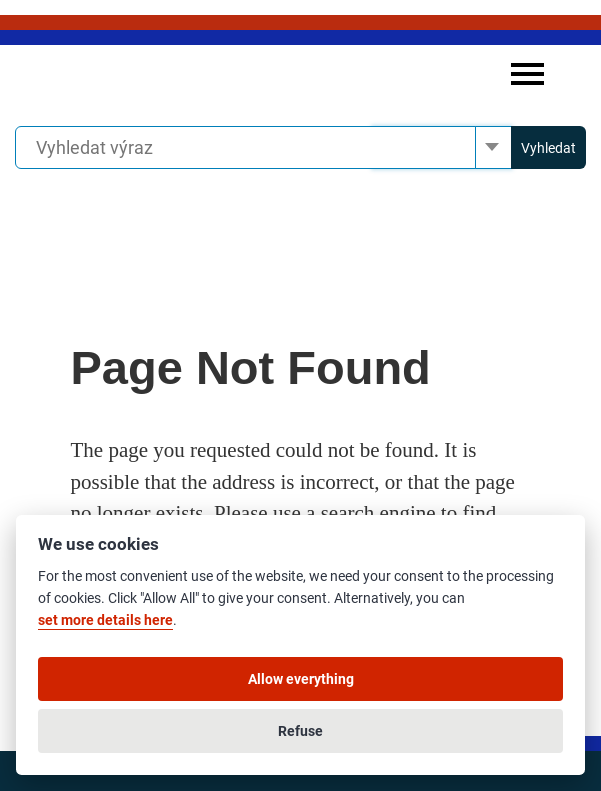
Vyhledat (548, 148)
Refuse (300, 731)
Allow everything (301, 679)
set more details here (105, 620)
